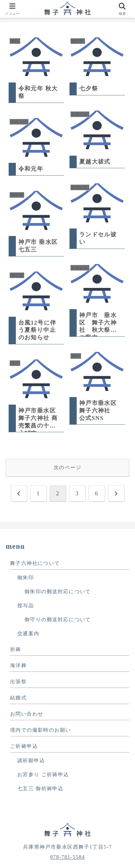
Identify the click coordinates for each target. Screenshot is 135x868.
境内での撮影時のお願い (40, 730)
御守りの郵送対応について (58, 620)
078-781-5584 (67, 857)
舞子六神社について (35, 563)
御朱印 (26, 578)
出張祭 (18, 682)
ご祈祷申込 (24, 746)
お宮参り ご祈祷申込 (43, 775)
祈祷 (16, 649)
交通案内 (28, 634)
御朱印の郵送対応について (58, 592)
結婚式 (18, 698)
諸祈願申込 (31, 761)
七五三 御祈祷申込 (40, 789)
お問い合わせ (27, 714)
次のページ (67, 468)
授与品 (26, 606)
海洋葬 (18, 666)
